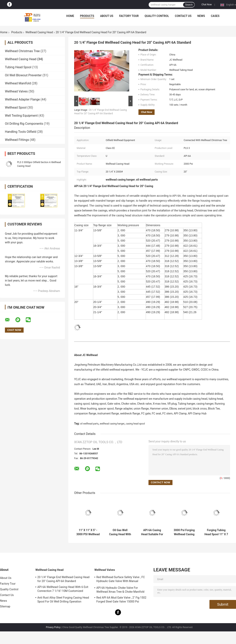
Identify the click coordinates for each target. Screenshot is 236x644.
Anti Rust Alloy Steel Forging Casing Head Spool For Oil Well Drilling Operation (63, 600)
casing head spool (135, 424)
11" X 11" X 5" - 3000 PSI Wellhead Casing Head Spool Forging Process (88, 532)
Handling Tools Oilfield (21, 132)
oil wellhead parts (89, 424)
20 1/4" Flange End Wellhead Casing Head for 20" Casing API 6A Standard (63, 579)
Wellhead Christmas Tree (22, 51)
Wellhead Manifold (18, 83)
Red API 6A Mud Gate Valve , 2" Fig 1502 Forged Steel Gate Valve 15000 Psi (121, 600)
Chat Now (206, 5)
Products (87, 16)
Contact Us (183, 16)
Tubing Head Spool (18, 67)
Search (189, 5)
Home (70, 16)
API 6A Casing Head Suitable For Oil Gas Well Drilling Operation (152, 532)
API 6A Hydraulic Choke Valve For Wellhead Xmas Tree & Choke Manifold (120, 590)
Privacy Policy (53, 627)
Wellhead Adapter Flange (22, 99)
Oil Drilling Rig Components (24, 124)
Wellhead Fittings (17, 140)
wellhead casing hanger (112, 424)
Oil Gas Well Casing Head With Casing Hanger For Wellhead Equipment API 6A (120, 532)
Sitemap (5, 606)
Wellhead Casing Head (39, 32)
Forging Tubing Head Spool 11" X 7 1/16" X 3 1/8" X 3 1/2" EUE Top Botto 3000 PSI (216, 532)
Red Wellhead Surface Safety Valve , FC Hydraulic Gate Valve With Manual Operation (121, 580)
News (201, 16)
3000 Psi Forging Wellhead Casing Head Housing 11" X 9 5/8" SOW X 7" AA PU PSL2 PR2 (184, 532)
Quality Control (157, 16)
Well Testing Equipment (21, 116)
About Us (107, 16)
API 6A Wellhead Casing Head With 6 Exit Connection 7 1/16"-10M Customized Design (63, 590)
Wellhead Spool (16, 107)
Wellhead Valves (16, 91)
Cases (215, 16)
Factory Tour (129, 16)
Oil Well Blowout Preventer (23, 75)
